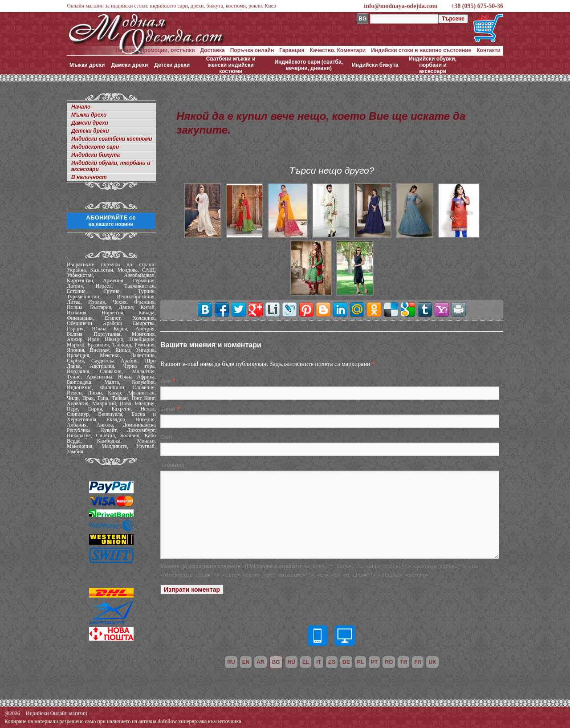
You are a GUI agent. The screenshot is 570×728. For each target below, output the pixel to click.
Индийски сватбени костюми (112, 139)
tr (403, 662)
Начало (125, 50)
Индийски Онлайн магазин (57, 713)
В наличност (89, 177)
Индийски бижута (375, 65)
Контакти (489, 50)
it (319, 662)
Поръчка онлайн (252, 50)
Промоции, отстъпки (168, 50)
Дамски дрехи (129, 65)
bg (276, 662)
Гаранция (292, 50)
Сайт (167, 437)
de (346, 662)
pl (360, 662)
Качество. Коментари (338, 50)
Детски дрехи (172, 65)
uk (432, 662)
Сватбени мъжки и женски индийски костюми (231, 65)
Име (166, 381)
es (332, 662)
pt (374, 662)
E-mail (168, 409)
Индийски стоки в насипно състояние (421, 50)
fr (418, 662)
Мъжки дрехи (87, 65)
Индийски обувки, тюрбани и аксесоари (433, 65)
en (246, 662)
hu (291, 662)
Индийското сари (95, 147)
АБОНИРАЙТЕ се (111, 220)
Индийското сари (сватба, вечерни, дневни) (309, 65)
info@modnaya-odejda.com (401, 6)
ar (260, 662)
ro (389, 662)
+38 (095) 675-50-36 (477, 6)
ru (231, 662)
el (306, 662)
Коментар (172, 465)
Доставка (213, 50)
